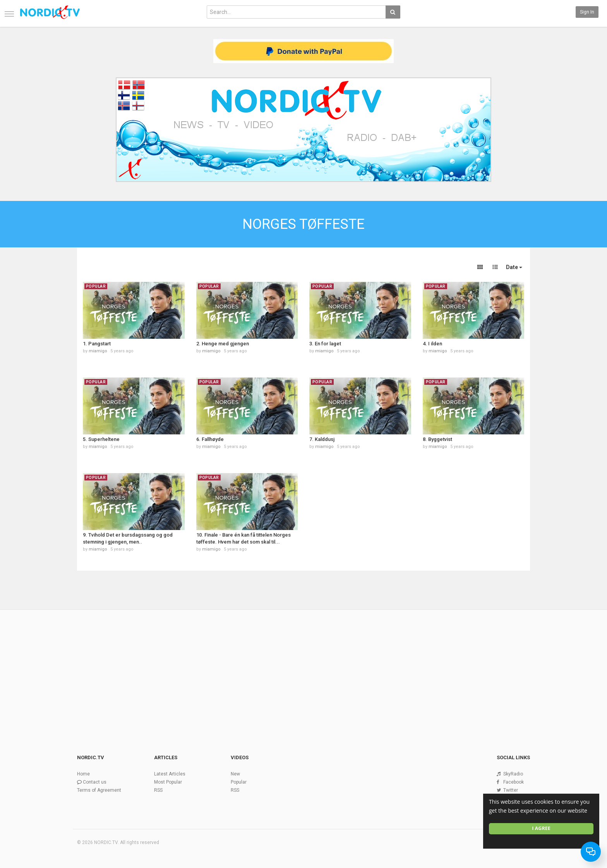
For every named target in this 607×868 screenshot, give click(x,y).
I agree (541, 828)
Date (514, 267)
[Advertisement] (303, 669)
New (235, 774)
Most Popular (168, 782)
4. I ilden (432, 344)
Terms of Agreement (99, 790)
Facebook (514, 782)
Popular (239, 782)
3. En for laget (325, 344)
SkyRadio (513, 774)
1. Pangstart (97, 344)
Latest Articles (170, 774)
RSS (158, 790)
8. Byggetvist (437, 439)
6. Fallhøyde (210, 439)
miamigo (98, 351)
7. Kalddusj (322, 439)
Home (83, 774)
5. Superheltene (101, 439)
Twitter (511, 790)
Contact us (95, 782)
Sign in (587, 12)
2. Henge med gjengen (223, 344)
